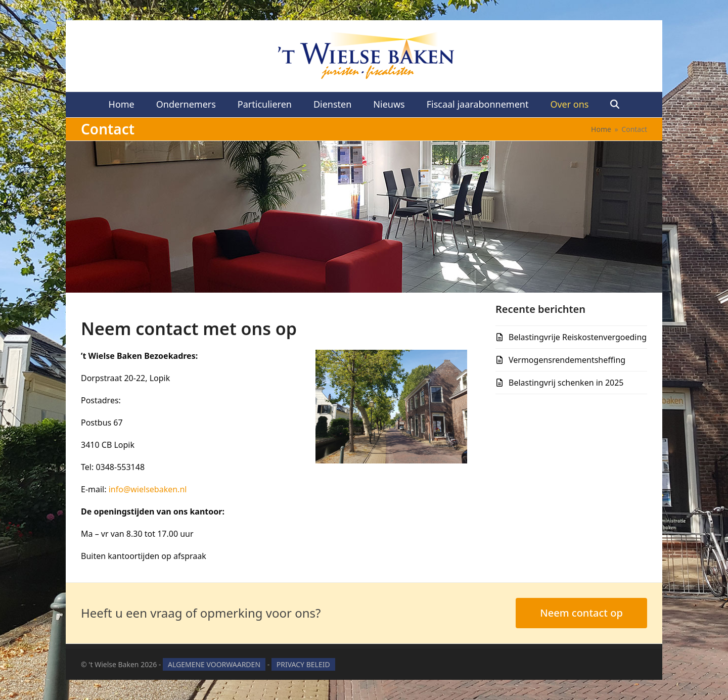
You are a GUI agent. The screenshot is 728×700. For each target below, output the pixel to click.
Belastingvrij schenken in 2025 (566, 383)
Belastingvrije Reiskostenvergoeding (578, 337)
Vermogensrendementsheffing (567, 360)
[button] (615, 105)
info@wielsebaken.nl (148, 489)
